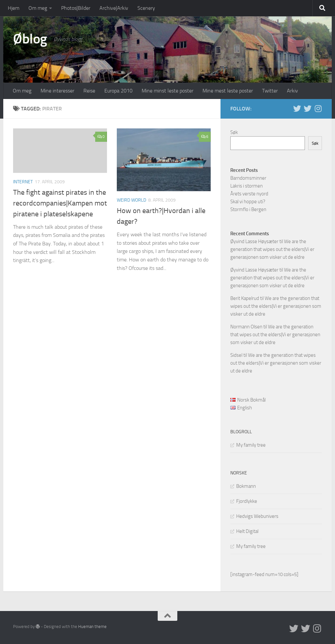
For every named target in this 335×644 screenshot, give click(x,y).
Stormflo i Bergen (248, 209)
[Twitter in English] (297, 108)
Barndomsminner (248, 178)
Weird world (132, 200)
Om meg (38, 8)
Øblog (30, 39)
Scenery (146, 8)
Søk (234, 132)
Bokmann (246, 486)
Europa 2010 (118, 91)
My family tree (251, 445)
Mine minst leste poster (167, 91)
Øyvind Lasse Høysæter (254, 241)
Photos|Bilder (76, 8)
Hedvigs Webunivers (257, 516)
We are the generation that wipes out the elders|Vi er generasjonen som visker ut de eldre (272, 249)
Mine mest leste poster (228, 91)
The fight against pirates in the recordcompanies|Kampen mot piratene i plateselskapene (60, 203)
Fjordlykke (247, 501)
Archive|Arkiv (114, 8)
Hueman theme (92, 627)
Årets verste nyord (249, 194)
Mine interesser (57, 91)
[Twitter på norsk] (308, 108)
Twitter (270, 91)
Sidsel (236, 355)
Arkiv (292, 91)
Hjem (14, 8)
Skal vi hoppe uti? (248, 202)
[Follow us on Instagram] (318, 108)
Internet (23, 182)
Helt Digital (247, 531)
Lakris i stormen (247, 186)
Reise (89, 91)
